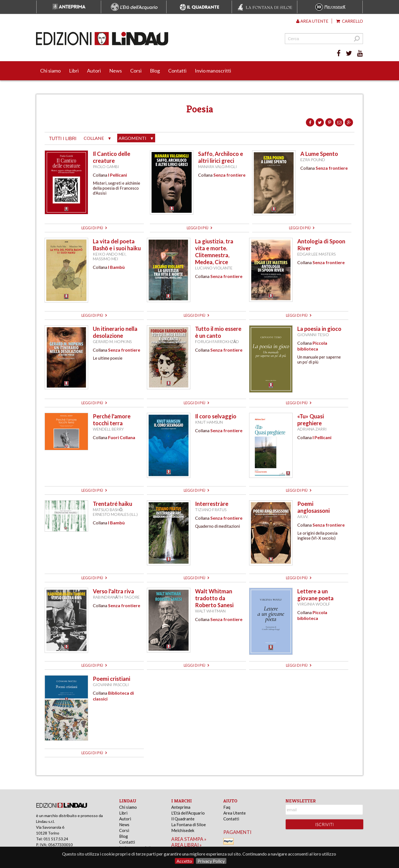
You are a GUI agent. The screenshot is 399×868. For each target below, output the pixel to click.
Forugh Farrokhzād (217, 342)
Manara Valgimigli (218, 167)
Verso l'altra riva (113, 591)
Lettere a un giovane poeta (315, 595)
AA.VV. (303, 517)
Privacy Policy (211, 861)
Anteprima (181, 807)
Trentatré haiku (112, 504)
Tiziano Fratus (211, 510)
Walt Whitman (210, 611)
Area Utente (235, 813)
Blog (155, 71)
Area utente (312, 21)
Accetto (184, 861)
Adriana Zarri (312, 429)
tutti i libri (63, 139)
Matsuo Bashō (108, 510)
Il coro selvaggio (216, 416)
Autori (94, 71)
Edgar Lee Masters (316, 254)
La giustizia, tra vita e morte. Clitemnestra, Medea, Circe (214, 252)
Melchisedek (183, 830)
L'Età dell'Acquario (188, 813)
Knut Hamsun (209, 422)
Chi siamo (50, 71)
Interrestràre (212, 504)
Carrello (350, 21)
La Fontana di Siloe (189, 825)
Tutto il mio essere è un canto (218, 332)
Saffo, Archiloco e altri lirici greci (221, 157)
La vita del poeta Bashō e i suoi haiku (117, 245)
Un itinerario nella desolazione (115, 332)
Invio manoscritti (213, 71)
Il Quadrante (183, 819)
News (116, 71)
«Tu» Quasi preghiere (311, 420)
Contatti (177, 71)
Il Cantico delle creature (112, 157)
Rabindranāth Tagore (116, 597)
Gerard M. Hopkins (112, 342)
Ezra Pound (313, 160)
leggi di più (94, 228)
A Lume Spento (319, 154)
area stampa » (189, 839)
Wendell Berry (108, 429)
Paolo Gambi (106, 167)
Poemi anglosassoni (314, 507)
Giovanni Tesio (313, 335)
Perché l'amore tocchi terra (112, 420)
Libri (74, 71)
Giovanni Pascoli (111, 685)
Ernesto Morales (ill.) (115, 514)
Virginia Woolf (314, 604)
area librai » (186, 845)
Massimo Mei (106, 259)
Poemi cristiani (112, 679)
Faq (227, 807)
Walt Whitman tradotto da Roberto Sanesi (214, 598)
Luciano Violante (214, 268)
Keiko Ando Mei (109, 254)
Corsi (136, 71)
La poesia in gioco (319, 329)
